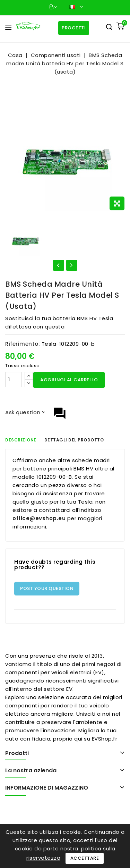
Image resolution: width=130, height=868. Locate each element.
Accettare (85, 858)
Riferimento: (23, 344)
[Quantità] (14, 380)
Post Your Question (47, 588)
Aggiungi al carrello (69, 380)
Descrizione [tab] (21, 440)
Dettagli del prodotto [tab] (74, 440)
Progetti (74, 28)
